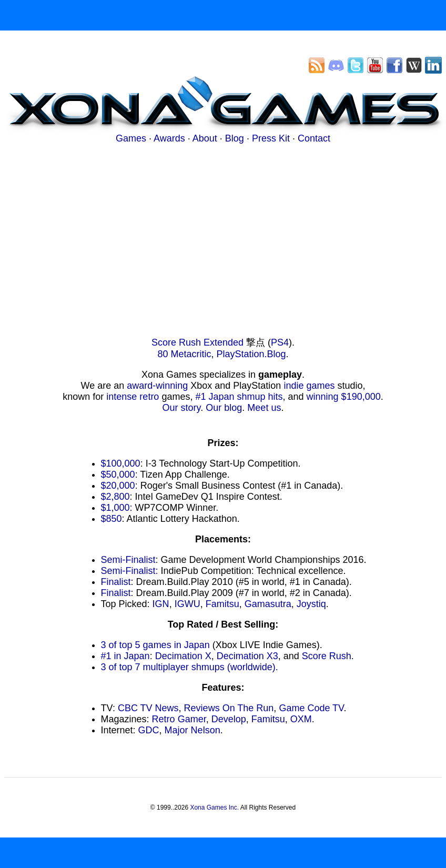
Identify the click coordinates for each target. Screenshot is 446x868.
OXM (301, 719)
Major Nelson (192, 730)
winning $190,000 (344, 397)
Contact (314, 138)
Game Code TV (311, 708)
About (205, 138)
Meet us (264, 408)
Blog (235, 138)
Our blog (224, 408)
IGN (161, 604)
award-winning (157, 386)
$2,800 (115, 497)
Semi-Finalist (128, 560)
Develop (229, 719)
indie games (309, 386)
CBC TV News (148, 708)
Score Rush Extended (197, 342)
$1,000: (117, 508)
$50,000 (118, 475)
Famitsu (222, 604)
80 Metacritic (184, 354)
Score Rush (327, 656)
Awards (169, 138)
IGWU (187, 604)
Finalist (116, 582)
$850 (111, 519)
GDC (149, 730)
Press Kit (271, 138)
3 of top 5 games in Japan (155, 645)
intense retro (133, 397)
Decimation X (183, 656)
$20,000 (118, 486)
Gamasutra (268, 604)
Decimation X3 (247, 656)
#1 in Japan (125, 656)
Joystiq (311, 604)
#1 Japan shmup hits (239, 397)
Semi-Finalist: (130, 571)
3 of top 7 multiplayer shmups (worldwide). (190, 667)
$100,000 (121, 463)
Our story (182, 408)
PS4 (280, 342)
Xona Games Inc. (214, 808)
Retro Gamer (179, 719)
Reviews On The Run (229, 708)
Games (131, 138)
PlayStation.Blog (251, 354)
